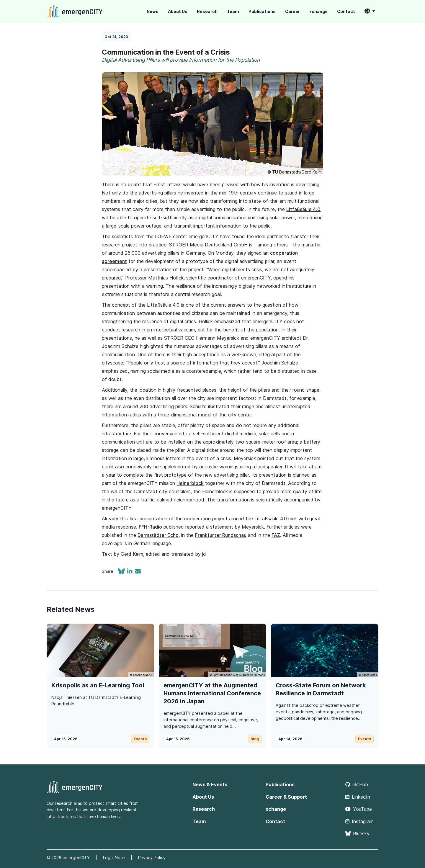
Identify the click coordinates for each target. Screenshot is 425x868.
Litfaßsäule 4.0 (303, 209)
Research (207, 11)
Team (233, 11)
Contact (346, 11)
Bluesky (357, 833)
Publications (262, 11)
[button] (370, 12)
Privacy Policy (152, 858)
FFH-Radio (150, 527)
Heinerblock (190, 483)
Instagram (359, 821)
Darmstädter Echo (158, 535)
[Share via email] (138, 572)
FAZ (276, 535)
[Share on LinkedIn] (131, 572)
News (153, 11)
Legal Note (114, 858)
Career (292, 11)
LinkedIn (358, 797)
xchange (318, 11)
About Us (178, 11)
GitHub (357, 784)
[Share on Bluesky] (123, 572)
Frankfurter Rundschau (221, 535)
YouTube (359, 809)
